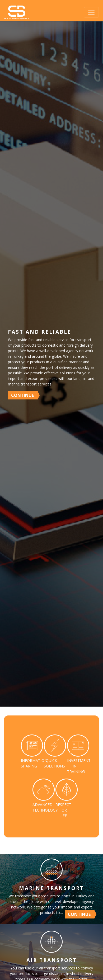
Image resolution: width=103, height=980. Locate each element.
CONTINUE (22, 395)
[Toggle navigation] (91, 12)
